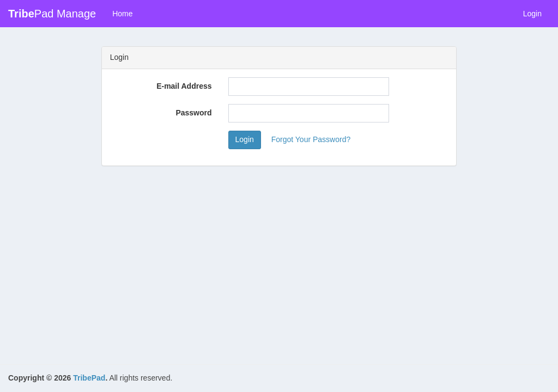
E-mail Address (184, 86)
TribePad (89, 378)
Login (532, 14)
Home (122, 14)
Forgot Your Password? (311, 139)
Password (193, 113)
